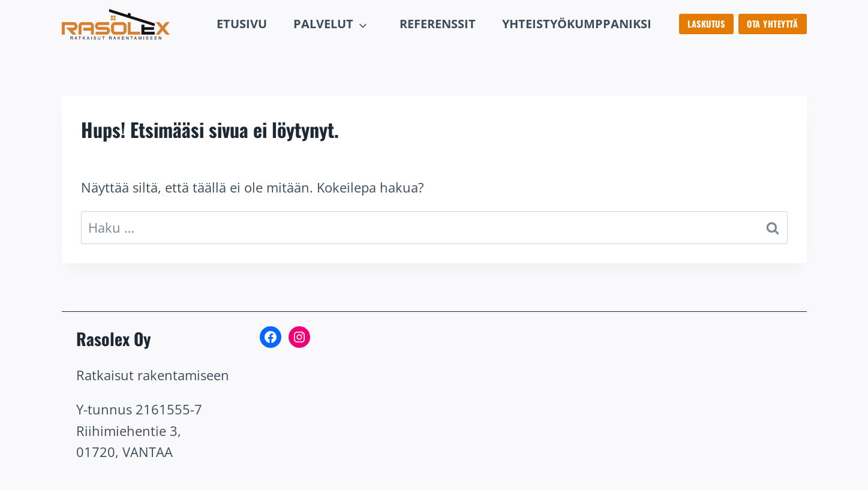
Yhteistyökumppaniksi (577, 24)
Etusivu (242, 24)
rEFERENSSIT (438, 24)
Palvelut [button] (323, 24)
